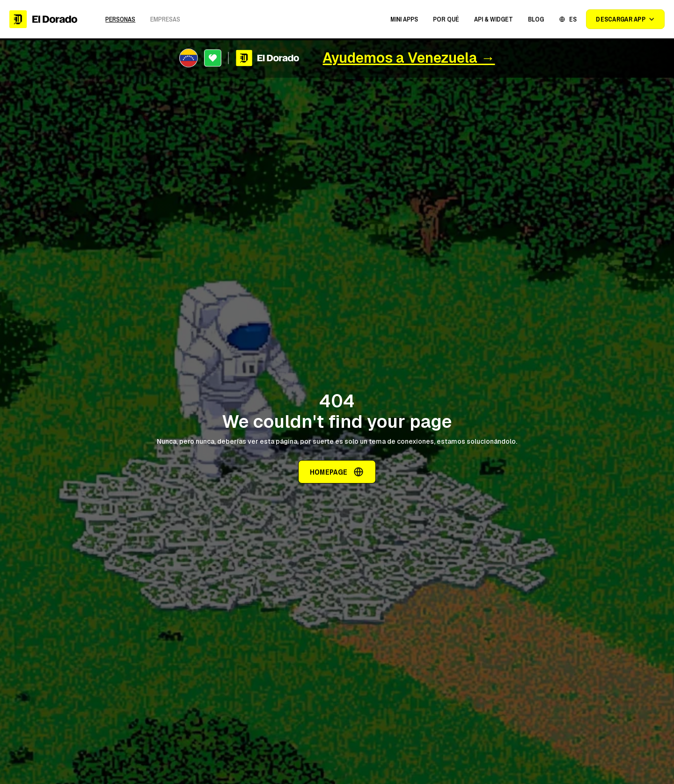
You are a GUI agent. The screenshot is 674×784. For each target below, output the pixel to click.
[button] (404, 19)
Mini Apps (404, 19)
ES (573, 19)
